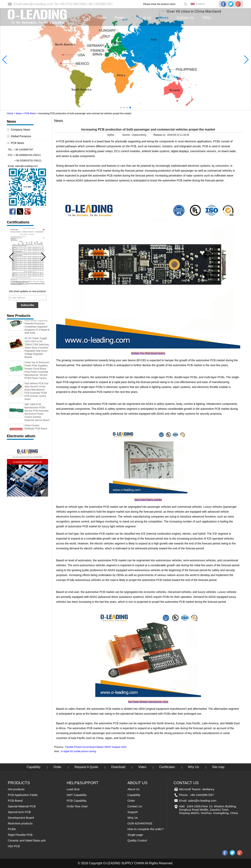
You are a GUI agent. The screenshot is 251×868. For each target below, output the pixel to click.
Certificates (167, 767)
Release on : (160, 135)
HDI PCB (14, 846)
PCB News (30, 113)
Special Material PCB (22, 806)
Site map (218, 767)
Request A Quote (86, 767)
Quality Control (137, 840)
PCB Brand (15, 801)
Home (10, 113)
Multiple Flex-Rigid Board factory (148, 353)
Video (142, 767)
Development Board (21, 818)
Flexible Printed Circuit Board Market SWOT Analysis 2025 (96, 747)
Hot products (16, 789)
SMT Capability (77, 795)
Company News (20, 130)
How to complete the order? (146, 829)
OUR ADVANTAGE (140, 823)
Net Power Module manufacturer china (148, 702)
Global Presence (21, 136)
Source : (127, 135)
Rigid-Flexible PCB (20, 835)
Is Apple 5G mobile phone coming (79, 751)
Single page (135, 835)
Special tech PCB (19, 812)
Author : (112, 135)
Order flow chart (77, 806)
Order (58, 767)
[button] (121, 108)
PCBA (12, 829)
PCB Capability (77, 801)
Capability (34, 767)
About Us (134, 789)
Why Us (194, 767)
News (19, 113)
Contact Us (135, 806)
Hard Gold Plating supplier (148, 500)
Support (133, 812)
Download (118, 767)
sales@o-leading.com (37, 4)
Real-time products (20, 823)
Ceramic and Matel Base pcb (27, 840)
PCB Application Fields (23, 795)
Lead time (73, 789)
